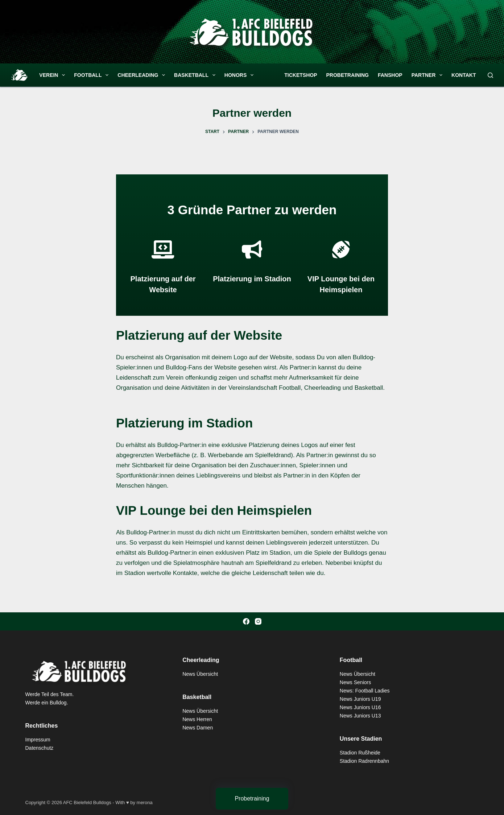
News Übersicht (200, 674)
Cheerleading (143, 75)
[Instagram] (258, 621)
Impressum (38, 740)
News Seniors (355, 682)
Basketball (196, 75)
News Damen (198, 728)
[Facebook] (246, 621)
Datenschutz (40, 748)
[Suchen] (490, 75)
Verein (53, 75)
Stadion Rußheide (360, 753)
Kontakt (464, 75)
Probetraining (348, 75)
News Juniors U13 (360, 716)
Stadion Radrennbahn (364, 761)
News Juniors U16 (360, 707)
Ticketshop (301, 75)
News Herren (197, 719)
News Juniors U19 (360, 699)
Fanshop (390, 75)
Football (93, 75)
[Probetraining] (252, 799)
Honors (240, 75)
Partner (428, 75)
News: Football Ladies (365, 691)
